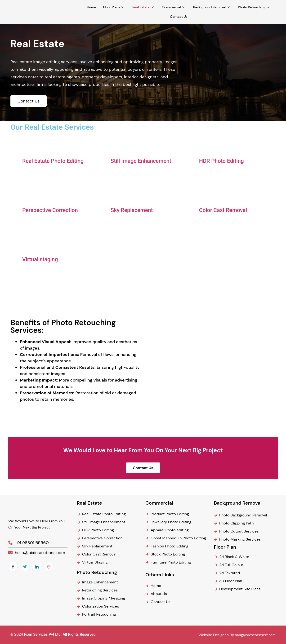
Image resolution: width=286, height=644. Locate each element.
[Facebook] (13, 567)
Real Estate (144, 7)
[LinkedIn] (37, 567)
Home (92, 7)
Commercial (174, 7)
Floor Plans (114, 7)
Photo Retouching (254, 7)
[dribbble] (49, 567)
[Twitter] (25, 567)
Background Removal (212, 7)
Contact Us (179, 17)
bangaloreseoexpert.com (255, 635)
